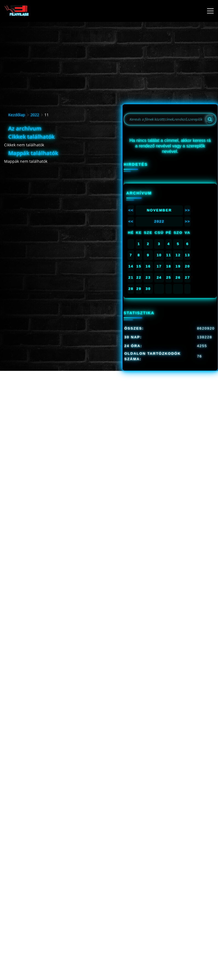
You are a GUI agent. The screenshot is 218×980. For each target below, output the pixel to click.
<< (131, 210)
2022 (35, 115)
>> (187, 210)
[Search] (210, 119)
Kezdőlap (17, 115)
